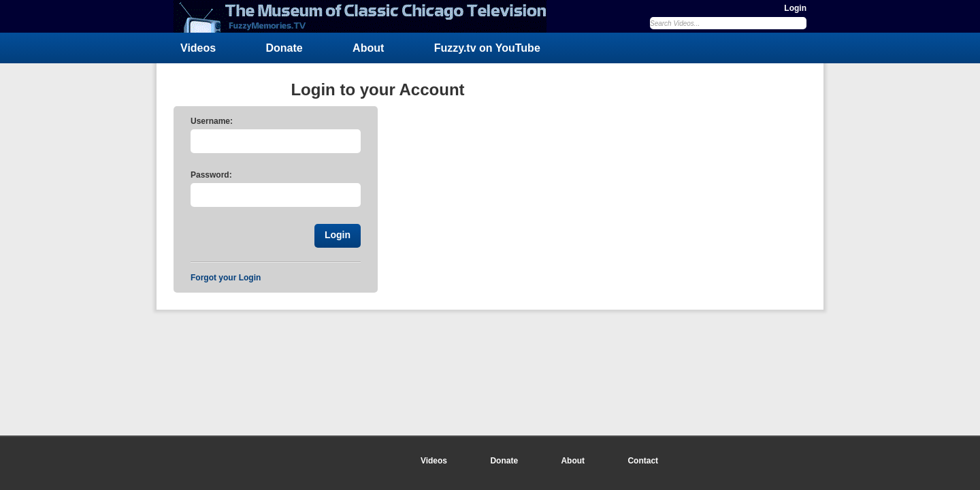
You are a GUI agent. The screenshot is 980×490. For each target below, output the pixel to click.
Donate (284, 48)
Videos (198, 48)
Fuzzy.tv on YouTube (487, 48)
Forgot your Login (226, 278)
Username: (212, 121)
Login (795, 8)
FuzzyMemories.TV (365, 16)
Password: (211, 175)
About (368, 48)
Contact (643, 461)
